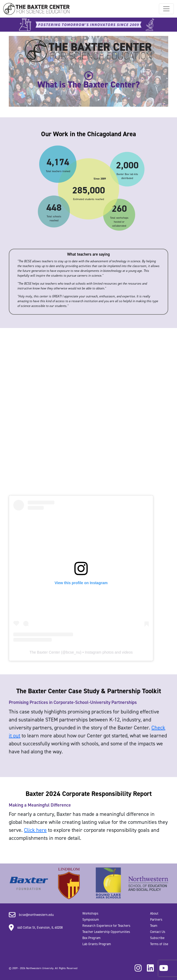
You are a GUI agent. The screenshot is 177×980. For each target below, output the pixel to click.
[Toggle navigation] (166, 9)
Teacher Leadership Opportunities (106, 932)
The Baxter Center (45, 652)
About (154, 913)
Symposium (91, 919)
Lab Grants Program (97, 944)
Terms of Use (159, 944)
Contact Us (158, 932)
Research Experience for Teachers (106, 926)
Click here (35, 830)
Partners (156, 919)
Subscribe (157, 938)
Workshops (90, 913)
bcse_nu (73, 652)
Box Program (91, 938)
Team (154, 926)
